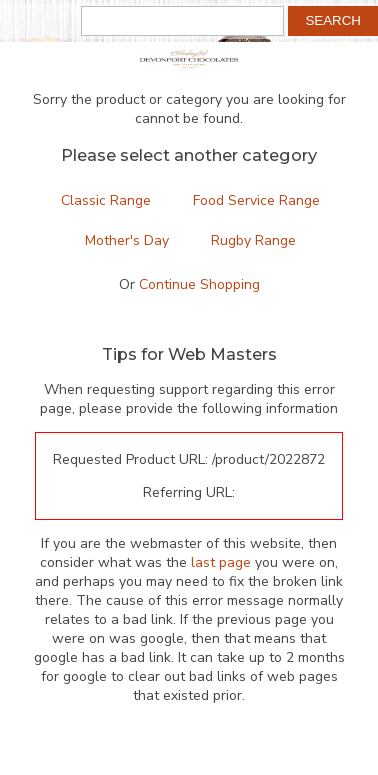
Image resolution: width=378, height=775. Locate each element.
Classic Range (106, 200)
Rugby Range (253, 240)
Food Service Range (256, 200)
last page (221, 562)
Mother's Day (127, 240)
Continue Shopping (199, 284)
